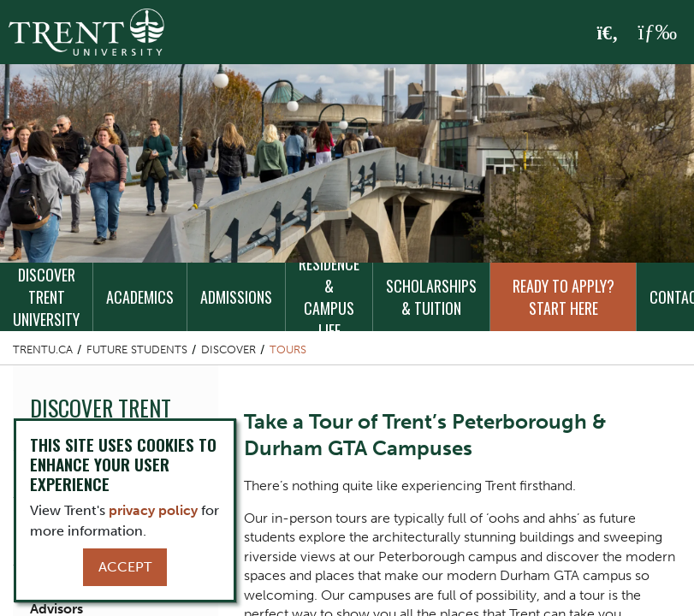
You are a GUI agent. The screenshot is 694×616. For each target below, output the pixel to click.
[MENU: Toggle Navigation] (657, 33)
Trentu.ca (43, 349)
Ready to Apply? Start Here (564, 297)
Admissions (236, 297)
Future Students (137, 349)
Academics (140, 297)
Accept (125, 567)
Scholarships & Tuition (431, 297)
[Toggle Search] (608, 33)
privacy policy (153, 510)
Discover (228, 349)
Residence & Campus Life (329, 297)
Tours (288, 349)
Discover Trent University (46, 297)
